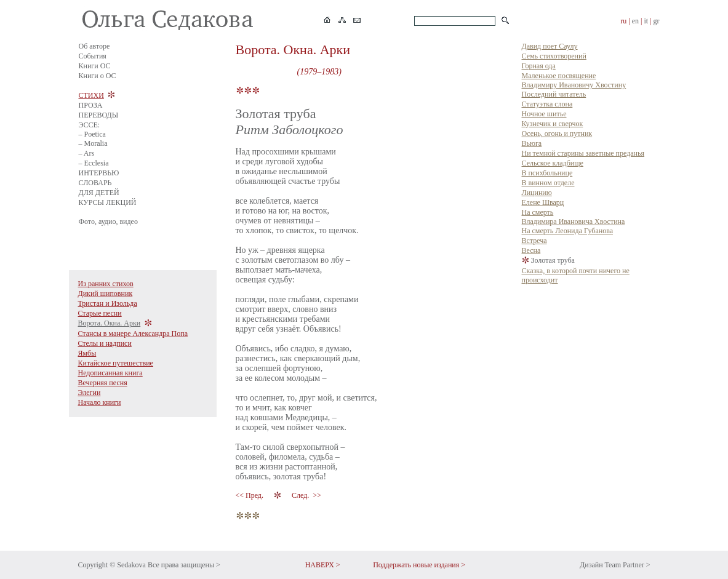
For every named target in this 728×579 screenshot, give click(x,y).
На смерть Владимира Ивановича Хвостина (574, 217)
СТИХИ (91, 95)
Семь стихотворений (554, 56)
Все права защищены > (184, 565)
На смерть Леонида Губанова (567, 231)
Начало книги (100, 402)
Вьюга (532, 143)
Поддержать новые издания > (419, 565)
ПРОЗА (91, 105)
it (646, 21)
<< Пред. (250, 495)
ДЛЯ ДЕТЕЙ (99, 193)
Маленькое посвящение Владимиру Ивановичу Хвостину (574, 80)
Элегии (90, 393)
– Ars (87, 153)
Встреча (534, 241)
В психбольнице (547, 173)
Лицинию (537, 193)
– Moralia (93, 143)
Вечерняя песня (103, 383)
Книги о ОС (98, 76)
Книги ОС (95, 66)
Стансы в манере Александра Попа (133, 333)
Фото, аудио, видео (108, 222)
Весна (531, 250)
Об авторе (94, 46)
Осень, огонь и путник (557, 134)
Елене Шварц (543, 202)
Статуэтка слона (547, 104)
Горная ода (539, 66)
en (635, 21)
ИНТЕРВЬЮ (99, 173)
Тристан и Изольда (108, 303)
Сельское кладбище (553, 163)
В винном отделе (548, 183)
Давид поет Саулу (550, 46)
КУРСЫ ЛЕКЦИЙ (108, 202)
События (93, 56)
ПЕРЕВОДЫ (99, 115)
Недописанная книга (110, 373)
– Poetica (92, 134)
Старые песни (100, 313)
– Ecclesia (94, 163)
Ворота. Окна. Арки (110, 323)
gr (657, 21)
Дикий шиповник (106, 293)
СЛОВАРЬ (95, 183)
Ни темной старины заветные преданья (583, 153)
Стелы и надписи (105, 343)
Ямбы (87, 353)
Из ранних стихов (106, 284)
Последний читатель (554, 94)
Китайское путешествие (116, 363)
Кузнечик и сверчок (553, 124)
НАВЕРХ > (323, 565)
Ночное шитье (544, 114)
